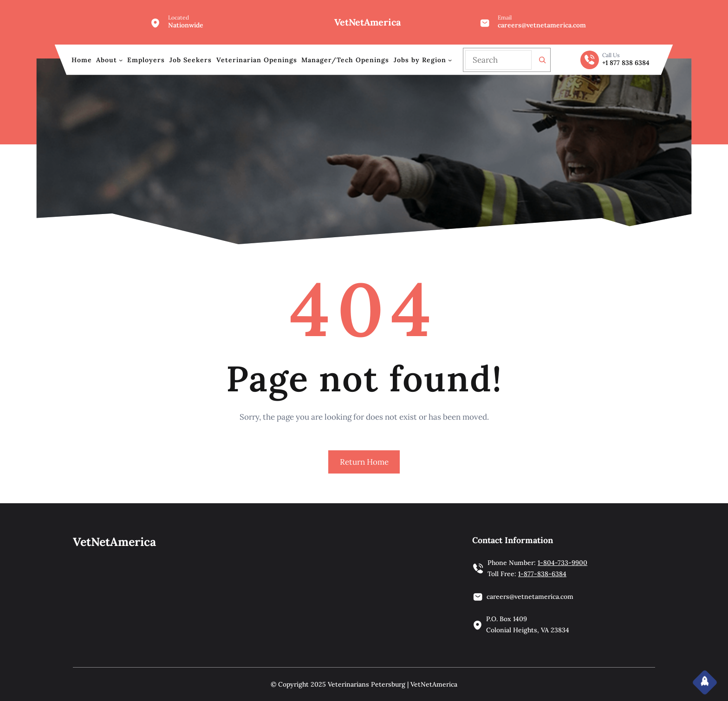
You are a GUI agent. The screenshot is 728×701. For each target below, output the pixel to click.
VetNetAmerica (367, 22)
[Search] (542, 60)
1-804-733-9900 (562, 563)
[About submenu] (121, 60)
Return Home (364, 462)
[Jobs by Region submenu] (450, 60)
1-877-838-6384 (542, 574)
